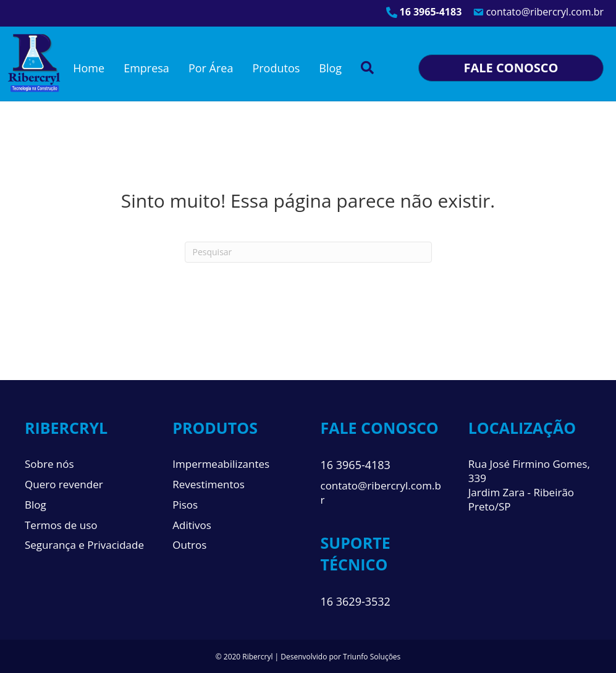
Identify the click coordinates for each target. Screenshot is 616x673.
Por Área (211, 68)
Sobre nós (49, 464)
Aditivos (192, 525)
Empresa (146, 68)
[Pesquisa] (308, 252)
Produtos (276, 68)
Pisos (185, 505)
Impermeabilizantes (221, 464)
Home (89, 68)
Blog (330, 68)
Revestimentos (209, 484)
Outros (189, 545)
